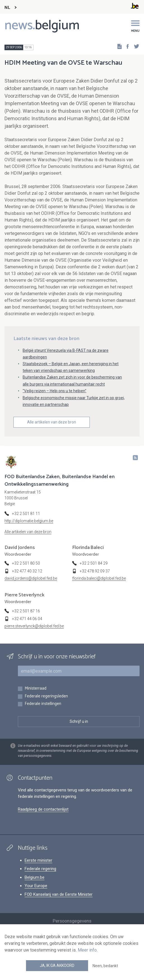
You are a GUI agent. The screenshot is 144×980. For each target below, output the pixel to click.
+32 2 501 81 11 (26, 514)
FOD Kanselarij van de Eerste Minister (59, 894)
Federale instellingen (43, 704)
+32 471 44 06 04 (27, 619)
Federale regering (40, 869)
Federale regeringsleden (46, 696)
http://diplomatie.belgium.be (29, 521)
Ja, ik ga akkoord (57, 965)
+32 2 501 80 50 (26, 563)
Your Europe (36, 886)
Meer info (87, 950)
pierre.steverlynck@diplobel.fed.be (34, 626)
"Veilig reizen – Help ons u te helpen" (55, 391)
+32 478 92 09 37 (95, 571)
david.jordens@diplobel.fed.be (31, 578)
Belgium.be (35, 877)
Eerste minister (38, 860)
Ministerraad (36, 689)
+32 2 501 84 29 (94, 563)
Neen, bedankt (105, 966)
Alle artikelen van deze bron (52, 422)
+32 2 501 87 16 (26, 611)
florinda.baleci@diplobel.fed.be (99, 578)
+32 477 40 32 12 (27, 571)
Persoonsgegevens (72, 921)
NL (7, 8)
